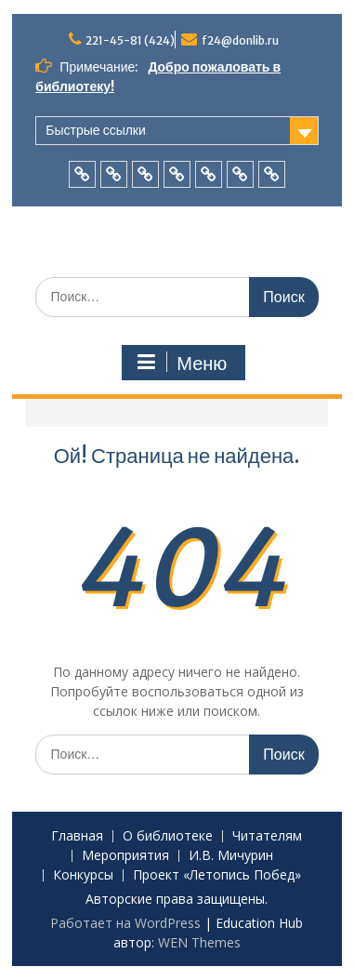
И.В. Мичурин (231, 856)
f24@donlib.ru (240, 40)
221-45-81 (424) (130, 40)
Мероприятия (125, 856)
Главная (77, 836)
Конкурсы (83, 875)
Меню (181, 363)
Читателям (267, 836)
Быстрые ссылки (95, 130)
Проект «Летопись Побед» (217, 875)
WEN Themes (199, 942)
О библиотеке (168, 836)
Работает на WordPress (125, 923)
